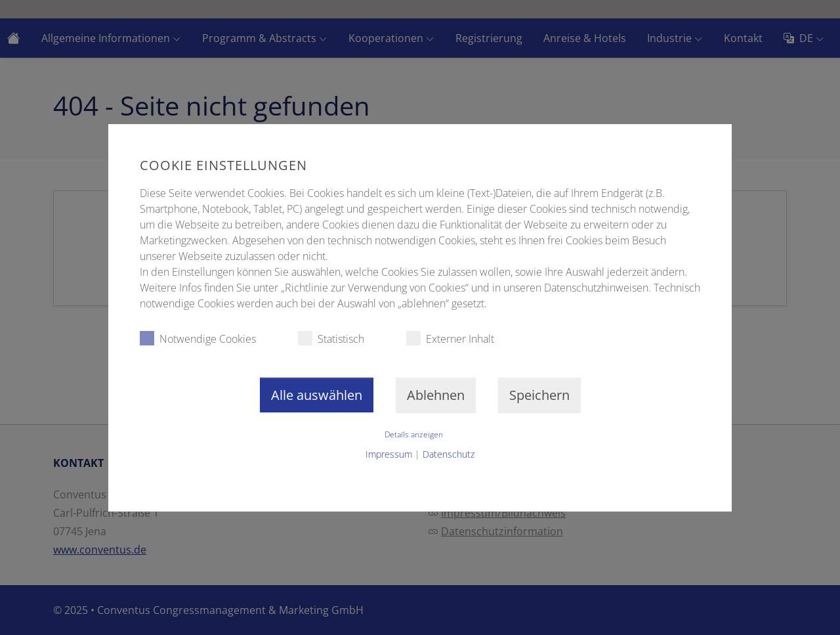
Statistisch (331, 339)
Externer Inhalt (450, 339)
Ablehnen (436, 395)
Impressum (389, 454)
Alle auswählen (317, 395)
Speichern (539, 395)
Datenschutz (449, 454)
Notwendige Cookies (198, 339)
